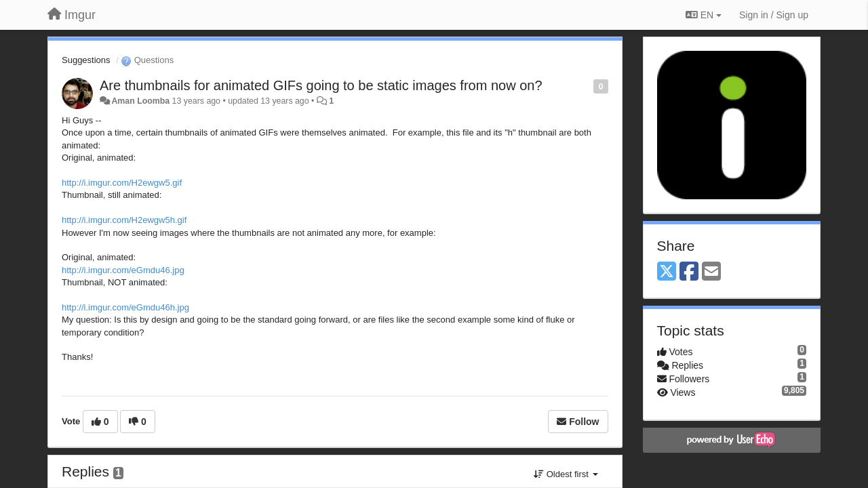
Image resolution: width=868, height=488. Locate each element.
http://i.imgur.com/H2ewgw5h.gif (124, 220)
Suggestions (86, 60)
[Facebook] (689, 272)
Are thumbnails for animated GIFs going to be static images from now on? (321, 85)
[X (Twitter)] (667, 272)
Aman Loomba (140, 101)
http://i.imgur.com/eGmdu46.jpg (123, 270)
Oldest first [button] (566, 474)
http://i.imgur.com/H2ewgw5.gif (122, 183)
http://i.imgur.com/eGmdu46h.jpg (125, 307)
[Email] (711, 272)
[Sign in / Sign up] (774, 15)
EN (704, 15)
